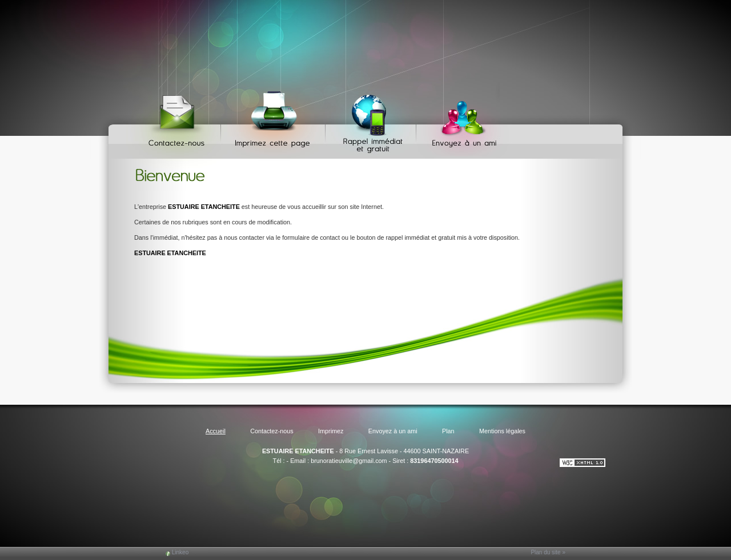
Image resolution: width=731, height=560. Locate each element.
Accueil (216, 431)
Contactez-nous (178, 120)
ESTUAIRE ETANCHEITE (298, 451)
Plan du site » (548, 552)
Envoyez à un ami (459, 120)
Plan (448, 431)
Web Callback (372, 120)
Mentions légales (502, 431)
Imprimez (275, 120)
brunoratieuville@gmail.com (349, 461)
